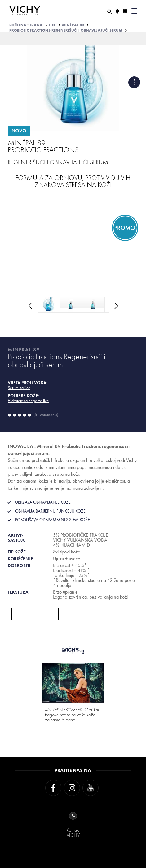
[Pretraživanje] (110, 11)
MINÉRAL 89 (73, 25)
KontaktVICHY (73, 825)
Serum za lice (19, 388)
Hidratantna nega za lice (28, 401)
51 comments (46, 415)
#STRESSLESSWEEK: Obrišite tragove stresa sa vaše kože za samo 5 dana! (72, 715)
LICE (52, 25)
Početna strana (26, 25)
